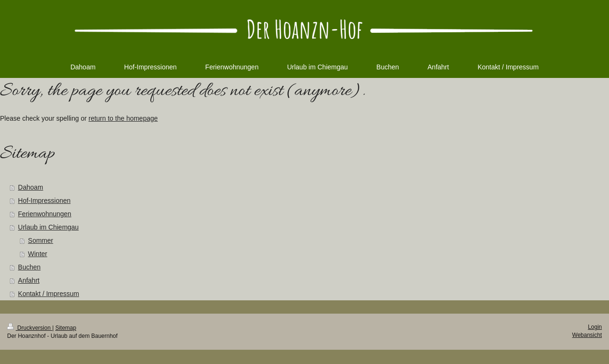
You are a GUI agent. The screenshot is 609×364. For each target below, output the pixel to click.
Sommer (41, 240)
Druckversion (30, 328)
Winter (38, 254)
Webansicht (587, 335)
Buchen (29, 267)
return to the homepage (123, 118)
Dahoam (31, 187)
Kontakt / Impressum (49, 294)
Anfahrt (29, 280)
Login (595, 327)
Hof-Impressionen (44, 201)
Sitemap (66, 328)
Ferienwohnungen (45, 214)
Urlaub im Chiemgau (49, 227)
